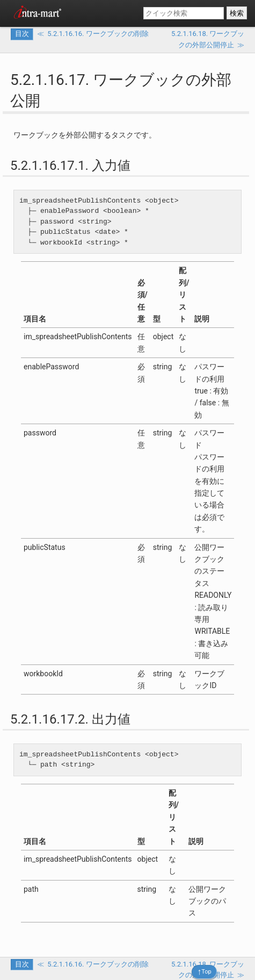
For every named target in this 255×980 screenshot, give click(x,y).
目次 (22, 34)
